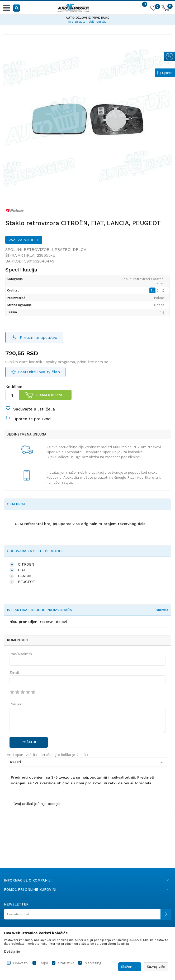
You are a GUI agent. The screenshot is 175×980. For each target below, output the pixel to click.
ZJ (153, 290)
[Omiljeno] (153, 9)
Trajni (43, 963)
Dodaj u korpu (49, 395)
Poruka (15, 704)
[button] (17, 8)
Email (14, 673)
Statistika (66, 963)
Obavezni (21, 963)
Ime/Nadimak (21, 654)
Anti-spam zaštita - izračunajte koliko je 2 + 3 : (48, 755)
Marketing (93, 963)
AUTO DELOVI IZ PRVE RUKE (87, 18)
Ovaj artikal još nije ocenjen (37, 804)
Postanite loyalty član (39, 372)
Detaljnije (12, 951)
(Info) (160, 291)
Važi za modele (24, 240)
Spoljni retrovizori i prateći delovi (46, 250)
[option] (87, 19)
